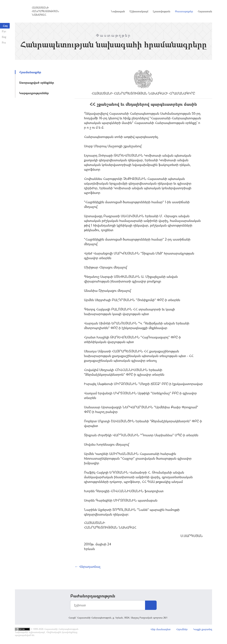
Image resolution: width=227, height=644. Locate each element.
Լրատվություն (162, 11)
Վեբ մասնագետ (161, 629)
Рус (4, 31)
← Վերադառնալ (88, 566)
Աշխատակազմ (139, 11)
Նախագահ (118, 11)
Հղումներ (182, 629)
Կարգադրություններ (34, 93)
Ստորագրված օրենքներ (37, 83)
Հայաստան (205, 11)
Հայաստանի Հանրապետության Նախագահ (45, 11)
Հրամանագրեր (30, 72)
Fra (4, 42)
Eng (4, 37)
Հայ (5, 26)
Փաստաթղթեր (184, 11)
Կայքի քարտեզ (203, 629)
